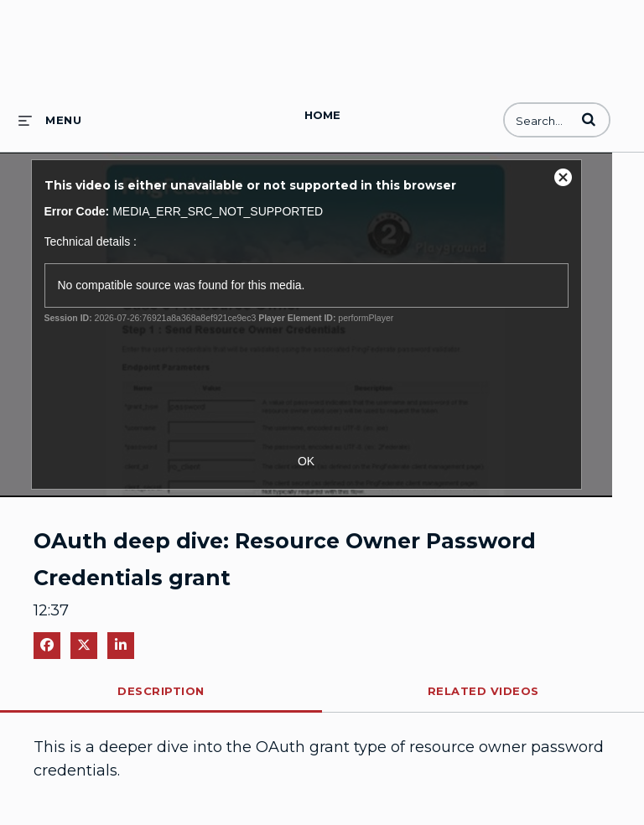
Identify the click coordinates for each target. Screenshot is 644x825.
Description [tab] (161, 691)
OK (306, 461)
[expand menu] (50, 120)
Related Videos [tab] (483, 691)
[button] (589, 119)
